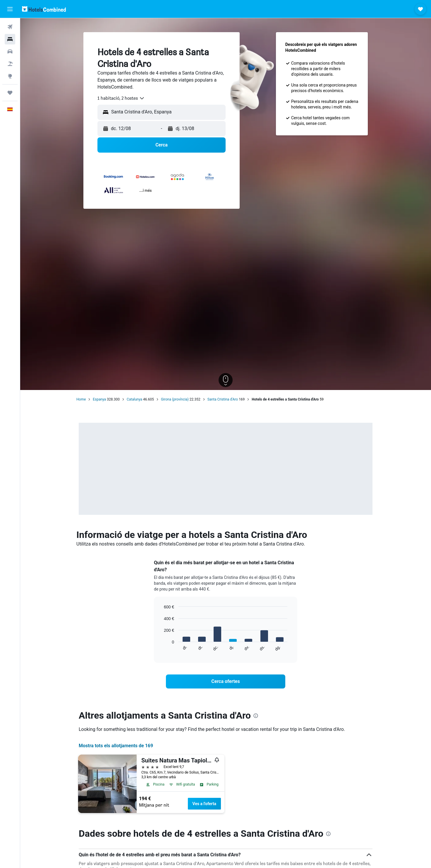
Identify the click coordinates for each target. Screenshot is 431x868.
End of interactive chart (161, 647)
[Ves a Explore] (10, 76)
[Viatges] (10, 93)
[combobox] (121, 98)
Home (81, 399)
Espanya (99, 399)
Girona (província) (175, 399)
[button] (10, 9)
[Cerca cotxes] (10, 51)
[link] (226, 681)
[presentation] (256, 716)
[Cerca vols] (10, 27)
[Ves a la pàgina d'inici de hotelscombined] (44, 9)
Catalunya (134, 399)
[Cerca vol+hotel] (10, 64)
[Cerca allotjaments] (10, 39)
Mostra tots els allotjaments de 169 (116, 746)
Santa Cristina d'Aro (223, 399)
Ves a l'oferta (204, 804)
